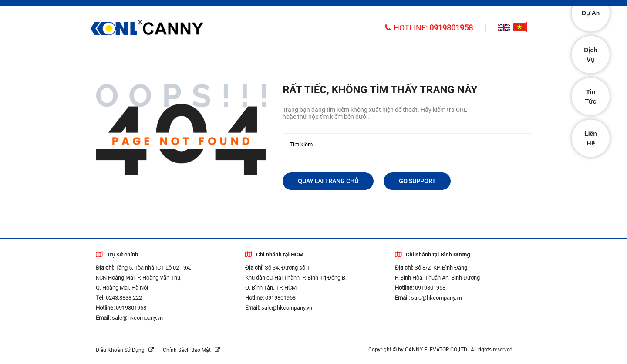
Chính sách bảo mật (191, 350)
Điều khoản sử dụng (125, 350)
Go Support (417, 181)
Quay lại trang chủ (328, 181)
